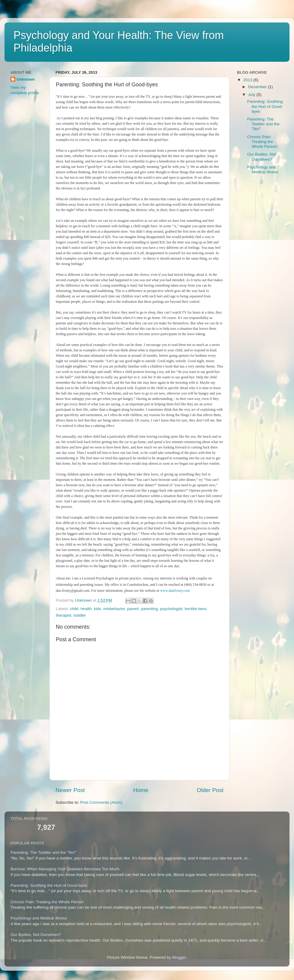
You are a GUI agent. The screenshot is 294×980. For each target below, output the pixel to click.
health (86, 609)
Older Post (210, 790)
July (252, 95)
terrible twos (195, 609)
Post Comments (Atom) (101, 802)
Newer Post (70, 790)
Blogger (179, 957)
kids (97, 609)
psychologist (171, 609)
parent (133, 609)
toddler (80, 615)
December (258, 87)
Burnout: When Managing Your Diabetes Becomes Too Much (65, 869)
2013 (248, 80)
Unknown (26, 79)
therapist (64, 615)
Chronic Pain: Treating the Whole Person (262, 142)
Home (141, 790)
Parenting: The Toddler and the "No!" (263, 124)
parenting (149, 609)
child (74, 609)
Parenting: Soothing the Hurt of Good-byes (265, 106)
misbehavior (114, 609)
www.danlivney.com (175, 591)
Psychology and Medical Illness (263, 170)
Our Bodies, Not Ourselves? (262, 157)
